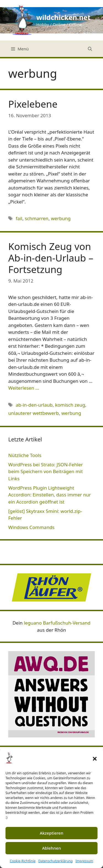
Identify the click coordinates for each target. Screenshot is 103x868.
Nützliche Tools (25, 455)
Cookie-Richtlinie (23, 861)
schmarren (37, 218)
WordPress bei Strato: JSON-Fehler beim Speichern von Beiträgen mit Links (46, 472)
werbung (61, 218)
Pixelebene (33, 104)
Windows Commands (31, 527)
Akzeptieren (52, 833)
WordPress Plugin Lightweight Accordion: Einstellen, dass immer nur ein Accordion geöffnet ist (50, 495)
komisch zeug (70, 405)
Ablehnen (51, 848)
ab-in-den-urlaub (34, 405)
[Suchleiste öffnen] (90, 49)
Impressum (84, 861)
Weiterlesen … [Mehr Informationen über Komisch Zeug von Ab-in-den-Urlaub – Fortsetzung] (24, 388)
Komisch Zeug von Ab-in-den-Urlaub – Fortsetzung (51, 258)
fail (19, 218)
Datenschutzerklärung (56, 861)
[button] (95, 759)
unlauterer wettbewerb (34, 413)
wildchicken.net (63, 17)
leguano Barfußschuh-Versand (57, 623)
